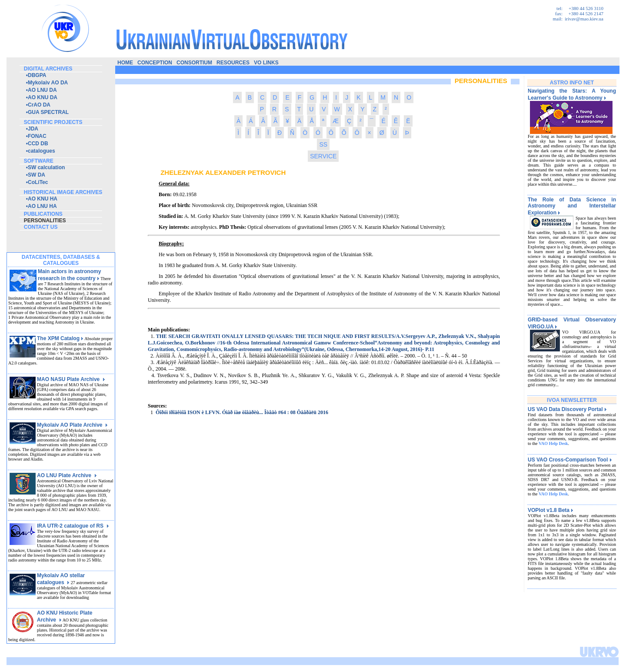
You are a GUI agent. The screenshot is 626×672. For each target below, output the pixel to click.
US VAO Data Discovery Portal (567, 409)
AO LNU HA (42, 206)
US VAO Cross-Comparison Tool (570, 460)
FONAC (37, 136)
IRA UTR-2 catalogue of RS (73, 526)
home (125, 63)
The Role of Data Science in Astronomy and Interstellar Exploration (572, 206)
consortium (194, 63)
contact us (41, 227)
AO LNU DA (42, 90)
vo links (266, 63)
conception (155, 63)
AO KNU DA (43, 97)
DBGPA (37, 75)
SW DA (37, 175)
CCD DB (38, 144)
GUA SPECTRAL (48, 112)
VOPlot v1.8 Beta (551, 510)
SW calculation (46, 167)
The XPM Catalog (60, 338)
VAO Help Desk (553, 443)
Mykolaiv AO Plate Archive (72, 425)
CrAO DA (39, 105)
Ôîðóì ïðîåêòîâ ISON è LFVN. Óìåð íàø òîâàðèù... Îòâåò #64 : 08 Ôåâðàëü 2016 (242, 412)
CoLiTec (38, 182)
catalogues (42, 151)
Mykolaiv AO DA (48, 83)
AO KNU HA (43, 199)
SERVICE (323, 156)
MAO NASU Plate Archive (71, 379)
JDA (33, 129)
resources (233, 63)
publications (43, 214)
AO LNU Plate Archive (67, 475)
